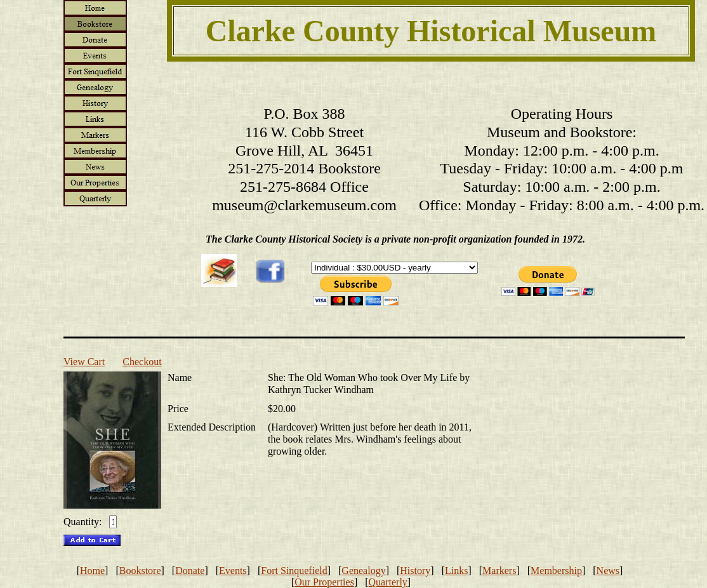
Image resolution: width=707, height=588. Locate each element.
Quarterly (388, 582)
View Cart (84, 362)
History (415, 571)
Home (92, 571)
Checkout (142, 362)
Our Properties (324, 582)
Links (456, 571)
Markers (499, 571)
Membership (556, 571)
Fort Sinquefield (294, 571)
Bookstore (140, 571)
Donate (190, 571)
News (608, 571)
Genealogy (363, 571)
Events (233, 571)
